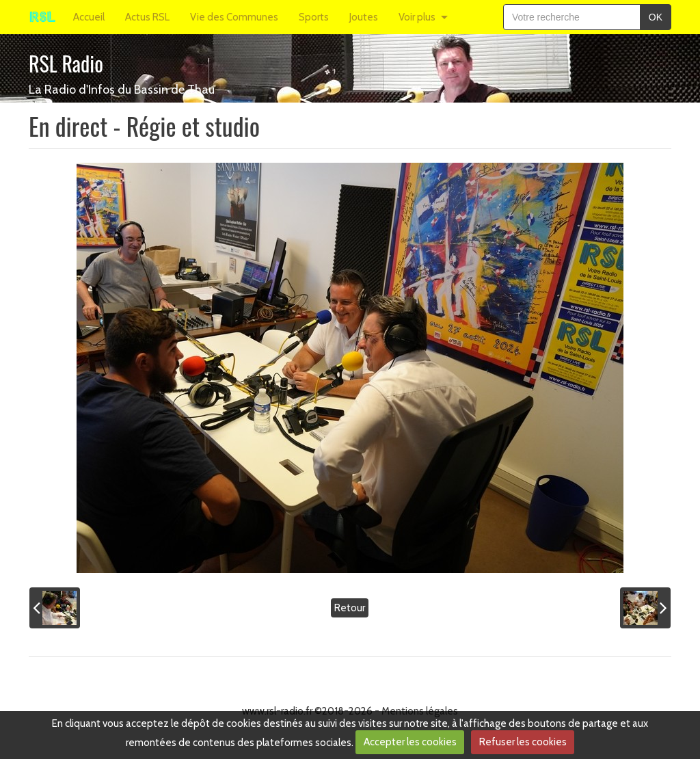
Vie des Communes (234, 17)
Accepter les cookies (410, 742)
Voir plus (417, 17)
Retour (350, 608)
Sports (314, 17)
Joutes (364, 17)
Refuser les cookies (523, 742)
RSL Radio (66, 63)
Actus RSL (147, 17)
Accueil (89, 17)
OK (656, 17)
